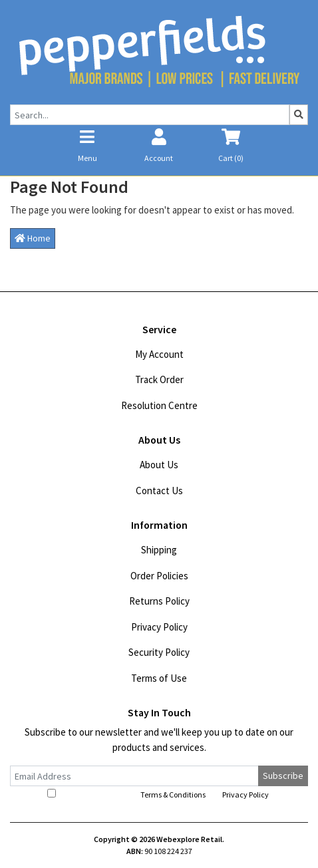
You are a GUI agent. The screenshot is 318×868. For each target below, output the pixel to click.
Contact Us (159, 491)
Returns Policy (159, 601)
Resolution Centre (159, 405)
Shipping (159, 550)
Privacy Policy (159, 627)
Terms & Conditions (173, 795)
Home (33, 238)
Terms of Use (159, 678)
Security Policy (159, 652)
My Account (159, 354)
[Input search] (150, 115)
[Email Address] (134, 776)
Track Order (159, 379)
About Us (159, 465)
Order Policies (159, 576)
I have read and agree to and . (159, 794)
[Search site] (299, 115)
